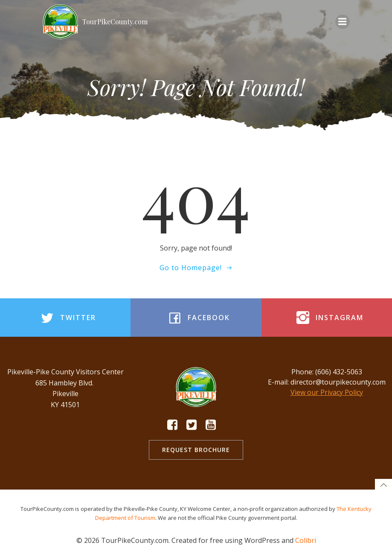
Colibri (306, 540)
